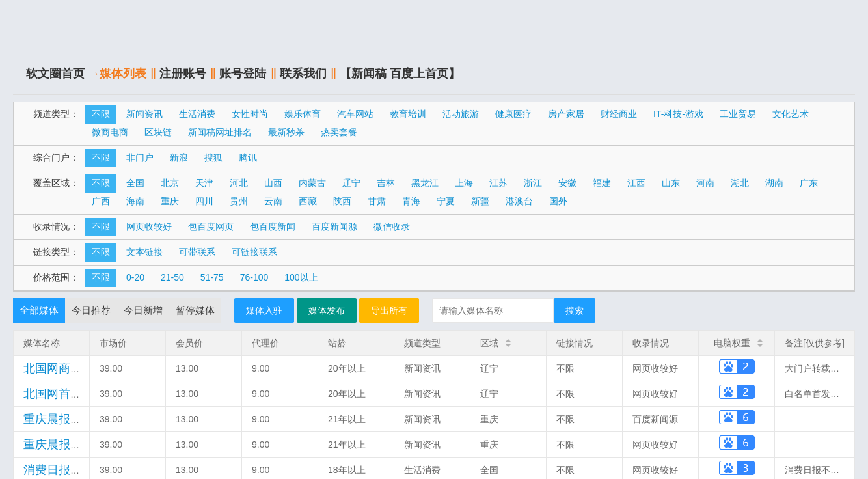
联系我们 (303, 74)
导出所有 (389, 310)
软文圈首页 (55, 74)
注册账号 (183, 74)
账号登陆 (243, 74)
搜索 (575, 310)
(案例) (84, 445)
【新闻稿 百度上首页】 (400, 74)
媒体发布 (327, 310)
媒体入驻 (264, 310)
